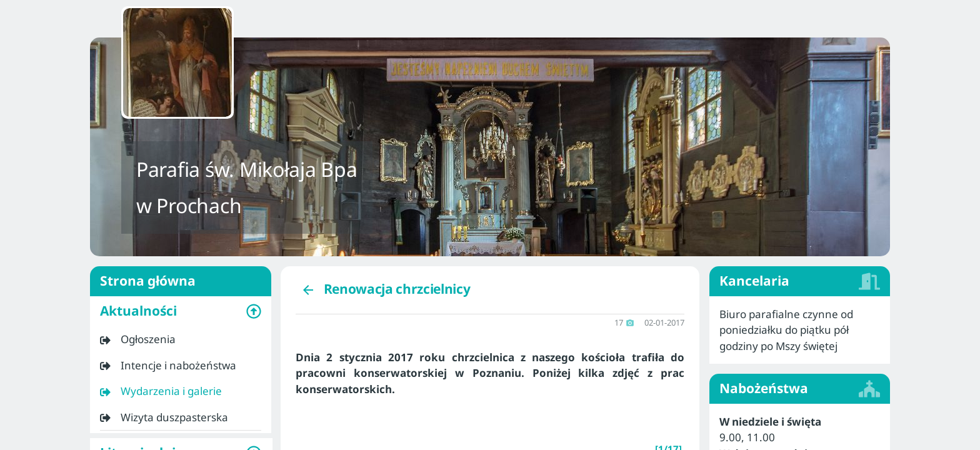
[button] (181, 311)
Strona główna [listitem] (181, 281)
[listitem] (181, 339)
